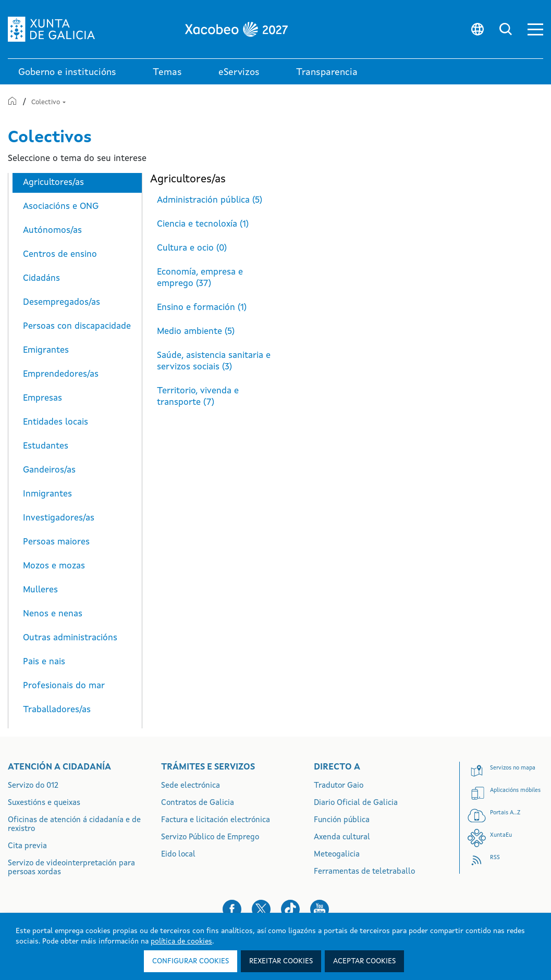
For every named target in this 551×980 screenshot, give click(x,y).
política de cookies (181, 941)
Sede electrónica (191, 786)
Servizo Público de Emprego (210, 838)
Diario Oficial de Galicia (356, 803)
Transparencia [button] (327, 72)
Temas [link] (167, 72)
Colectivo (48, 102)
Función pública (342, 820)
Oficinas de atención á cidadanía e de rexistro (74, 825)
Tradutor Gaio (339, 786)
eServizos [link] (239, 72)
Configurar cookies (191, 961)
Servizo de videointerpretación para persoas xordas (71, 868)
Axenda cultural (342, 838)
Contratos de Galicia (198, 803)
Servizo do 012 (33, 786)
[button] (535, 29)
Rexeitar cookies (281, 961)
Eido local (178, 855)
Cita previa (27, 846)
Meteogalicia (337, 855)
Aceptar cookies (364, 961)
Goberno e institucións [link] (67, 72)
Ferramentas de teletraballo (364, 872)
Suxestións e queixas (44, 803)
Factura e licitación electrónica (216, 820)
